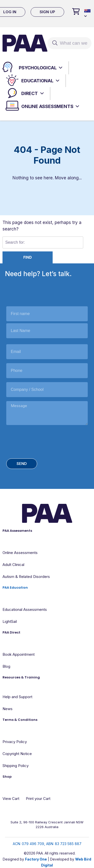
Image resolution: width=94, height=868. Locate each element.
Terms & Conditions (20, 720)
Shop (7, 777)
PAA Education (15, 588)
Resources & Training (21, 677)
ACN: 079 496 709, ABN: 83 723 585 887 (47, 844)
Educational (37, 81)
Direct (30, 93)
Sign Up (47, 12)
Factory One (36, 859)
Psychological (38, 68)
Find (28, 257)
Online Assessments (47, 106)
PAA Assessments (17, 531)
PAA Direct (11, 632)
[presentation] (44, 441)
